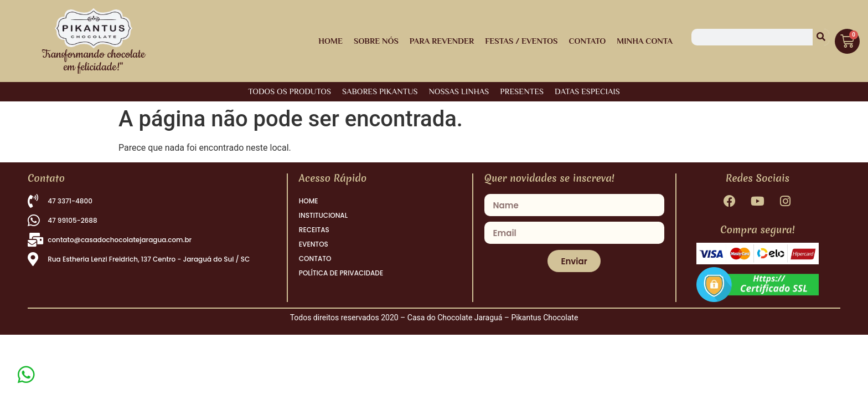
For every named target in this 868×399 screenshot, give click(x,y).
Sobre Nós (376, 41)
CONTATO (315, 259)
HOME (330, 41)
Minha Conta (645, 41)
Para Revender (442, 41)
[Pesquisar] (821, 37)
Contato (587, 41)
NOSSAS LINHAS (459, 91)
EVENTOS (314, 244)
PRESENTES (522, 91)
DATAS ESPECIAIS (587, 91)
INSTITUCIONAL (323, 215)
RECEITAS (314, 230)
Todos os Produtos (290, 91)
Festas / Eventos (521, 41)
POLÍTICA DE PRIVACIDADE (341, 273)
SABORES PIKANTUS (380, 91)
